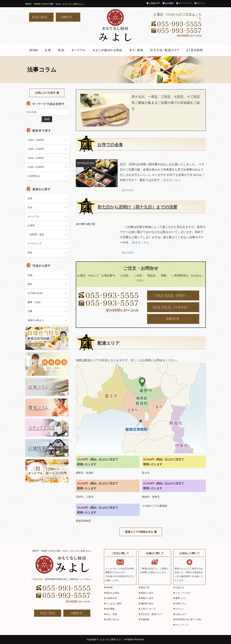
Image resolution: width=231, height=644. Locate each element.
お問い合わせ (113, 619)
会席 (49, 50)
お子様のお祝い (36, 293)
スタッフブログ (183, 593)
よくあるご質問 (195, 50)
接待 (30, 284)
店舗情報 (145, 619)
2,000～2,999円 (36, 149)
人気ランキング (148, 609)
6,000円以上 (34, 176)
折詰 (62, 50)
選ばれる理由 (108, 50)
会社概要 (169, 3)
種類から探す (147, 598)
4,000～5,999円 (36, 167)
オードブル (79, 50)
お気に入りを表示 (45, 93)
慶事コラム (181, 598)
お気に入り (181, 614)
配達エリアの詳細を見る (139, 532)
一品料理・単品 (36, 234)
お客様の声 (154, 3)
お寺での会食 (111, 145)
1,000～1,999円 (36, 140)
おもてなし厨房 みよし (111, 639)
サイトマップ (185, 3)
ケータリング (35, 244)
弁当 (30, 207)
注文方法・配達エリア (165, 50)
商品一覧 (145, 588)
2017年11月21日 (85, 224)
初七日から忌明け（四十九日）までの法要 (139, 207)
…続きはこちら (171, 180)
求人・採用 (137, 50)
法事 (30, 311)
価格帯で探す (147, 604)
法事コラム (181, 604)
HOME (34, 50)
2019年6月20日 (86, 163)
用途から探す (147, 593)
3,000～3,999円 (36, 158)
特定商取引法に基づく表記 (188, 619)
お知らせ (180, 588)
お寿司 (31, 225)
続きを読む (128, 190)
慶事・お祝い (35, 302)
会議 (30, 275)
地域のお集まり (36, 320)
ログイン (201, 3)
